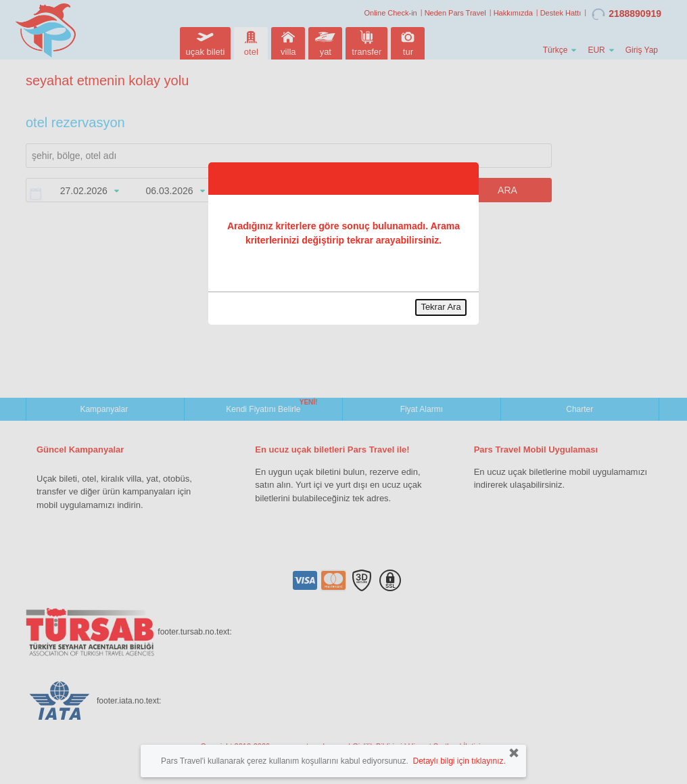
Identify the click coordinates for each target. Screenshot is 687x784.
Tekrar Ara (441, 307)
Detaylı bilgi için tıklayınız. (459, 761)
